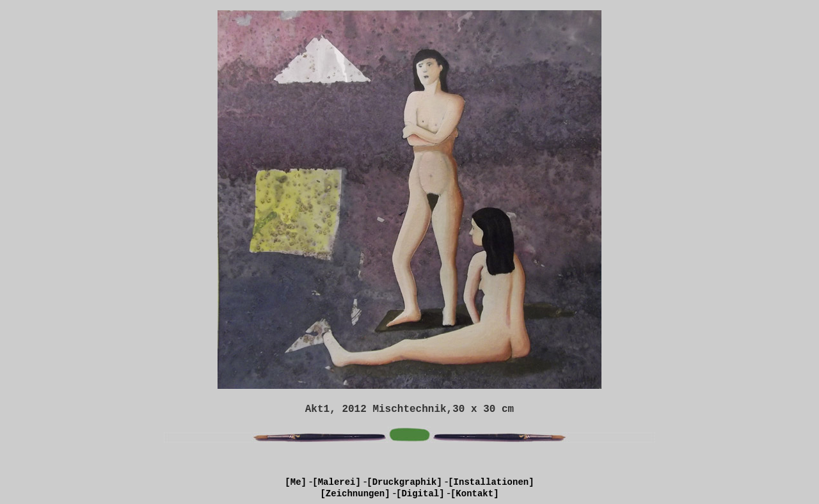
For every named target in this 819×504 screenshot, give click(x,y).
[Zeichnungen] (355, 494)
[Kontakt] (475, 494)
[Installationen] (491, 482)
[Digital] (420, 494)
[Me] (296, 482)
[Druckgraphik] (404, 482)
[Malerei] (337, 482)
